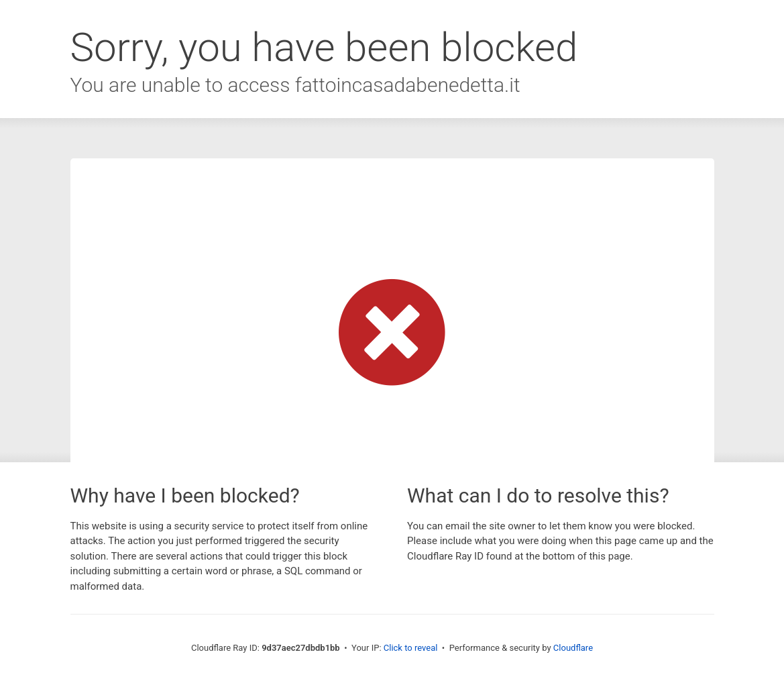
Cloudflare (573, 648)
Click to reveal (411, 648)
